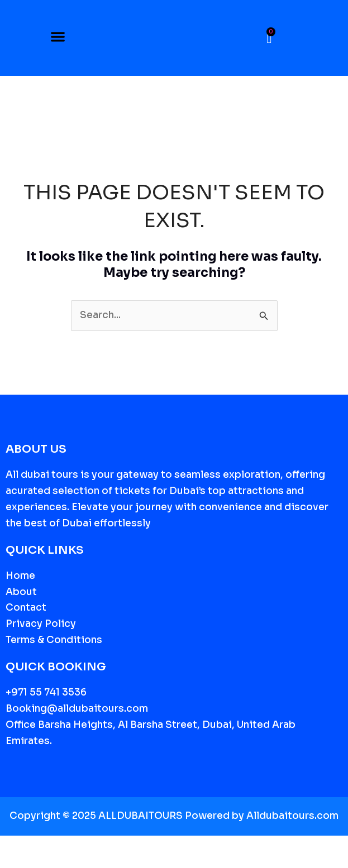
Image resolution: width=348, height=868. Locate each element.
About (21, 592)
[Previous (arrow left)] (11, 862)
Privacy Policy (41, 624)
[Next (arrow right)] (36, 862)
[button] (58, 38)
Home (20, 576)
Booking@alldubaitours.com (77, 709)
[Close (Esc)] (85, 846)
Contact (26, 608)
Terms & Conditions (54, 640)
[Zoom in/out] (11, 846)
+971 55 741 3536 (46, 692)
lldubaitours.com (296, 816)
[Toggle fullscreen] (36, 846)
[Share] (60, 846)
